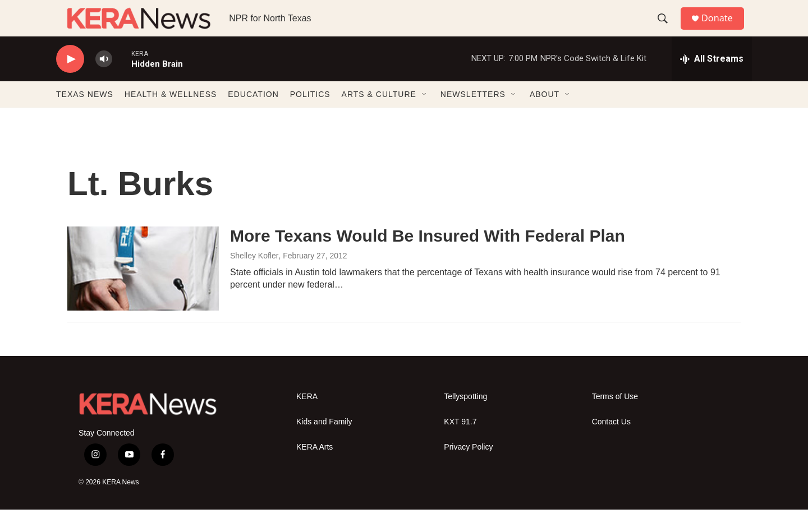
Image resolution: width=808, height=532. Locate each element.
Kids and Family (324, 444)
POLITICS (310, 117)
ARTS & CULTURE (379, 117)
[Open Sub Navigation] (425, 117)
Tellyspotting (465, 419)
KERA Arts (315, 469)
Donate (723, 29)
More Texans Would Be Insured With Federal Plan (428, 258)
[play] (70, 82)
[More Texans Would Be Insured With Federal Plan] (143, 291)
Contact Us (611, 444)
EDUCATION (253, 117)
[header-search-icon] (667, 30)
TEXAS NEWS (85, 117)
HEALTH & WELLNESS (171, 117)
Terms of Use (615, 419)
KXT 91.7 (460, 444)
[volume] (104, 82)
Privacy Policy (468, 469)
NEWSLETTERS (473, 117)
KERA (307, 419)
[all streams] (712, 81)
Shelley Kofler (254, 278)
